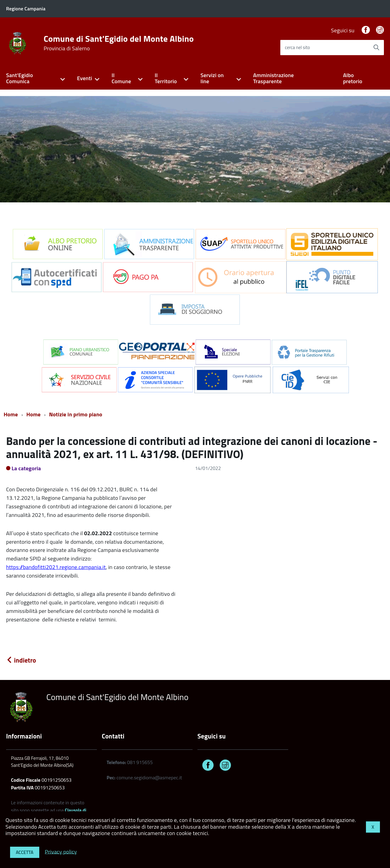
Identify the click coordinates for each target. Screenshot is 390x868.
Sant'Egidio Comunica (19, 78)
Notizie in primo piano (76, 414)
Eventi (85, 78)
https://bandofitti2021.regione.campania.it (56, 567)
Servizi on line (212, 78)
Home (11, 414)
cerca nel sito (297, 47)
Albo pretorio (353, 78)
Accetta (25, 852)
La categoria (26, 468)
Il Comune (121, 78)
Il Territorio (166, 78)
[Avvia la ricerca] (376, 48)
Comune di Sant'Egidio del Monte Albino (119, 43)
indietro (21, 660)
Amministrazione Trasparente (274, 78)
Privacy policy (61, 851)
